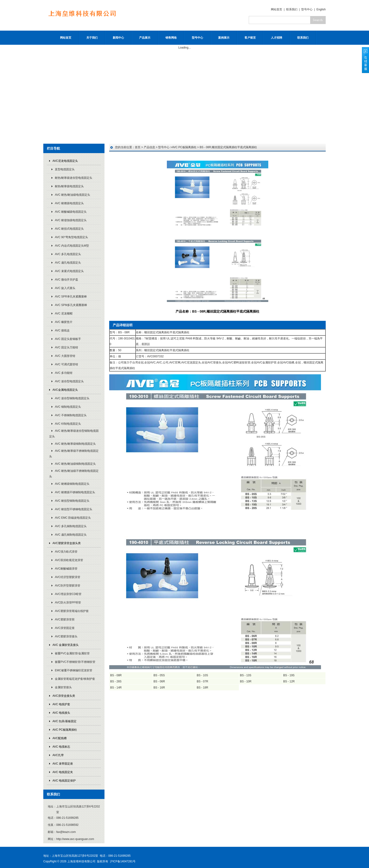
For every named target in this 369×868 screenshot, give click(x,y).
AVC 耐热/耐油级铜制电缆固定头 (75, 464)
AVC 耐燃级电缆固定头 (69, 203)
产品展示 (145, 38)
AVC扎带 (58, 755)
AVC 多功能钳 (64, 373)
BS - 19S (289, 675)
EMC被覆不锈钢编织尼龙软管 (74, 670)
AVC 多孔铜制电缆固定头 (71, 526)
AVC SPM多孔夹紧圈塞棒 (71, 305)
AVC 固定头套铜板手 (68, 339)
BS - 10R (246, 681)
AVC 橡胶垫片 (64, 322)
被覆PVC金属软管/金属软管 (72, 653)
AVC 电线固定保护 (64, 781)
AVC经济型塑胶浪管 (68, 577)
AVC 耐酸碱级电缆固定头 (71, 212)
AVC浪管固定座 (65, 628)
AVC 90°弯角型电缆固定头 (71, 237)
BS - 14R (116, 688)
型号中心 (307, 9)
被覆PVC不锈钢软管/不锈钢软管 (75, 662)
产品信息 (149, 147)
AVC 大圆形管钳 (65, 356)
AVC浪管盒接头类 (64, 696)
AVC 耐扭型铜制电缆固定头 (72, 501)
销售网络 (171, 38)
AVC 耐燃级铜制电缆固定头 (72, 484)
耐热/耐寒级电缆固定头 (69, 186)
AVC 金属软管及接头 (66, 645)
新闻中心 (118, 38)
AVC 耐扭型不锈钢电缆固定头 (74, 509)
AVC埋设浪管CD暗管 (68, 594)
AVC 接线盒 (62, 330)
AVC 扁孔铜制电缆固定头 (71, 535)
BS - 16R (159, 688)
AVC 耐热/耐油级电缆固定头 (72, 195)
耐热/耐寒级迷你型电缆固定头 (74, 178)
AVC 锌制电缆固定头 (68, 424)
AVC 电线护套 (61, 704)
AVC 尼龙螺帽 (64, 314)
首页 (138, 147)
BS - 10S (202, 675)
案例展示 (224, 38)
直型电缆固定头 (65, 169)
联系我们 (292, 9)
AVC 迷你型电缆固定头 (69, 381)
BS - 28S (116, 681)
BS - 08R (116, 675)
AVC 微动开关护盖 (66, 280)
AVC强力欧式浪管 (66, 552)
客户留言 (250, 38)
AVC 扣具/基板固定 (64, 721)
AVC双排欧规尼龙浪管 (69, 560)
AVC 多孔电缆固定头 (68, 254)
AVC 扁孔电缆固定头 (68, 263)
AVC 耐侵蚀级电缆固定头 (71, 220)
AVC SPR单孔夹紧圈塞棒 (71, 297)
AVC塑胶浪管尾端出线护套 (72, 611)
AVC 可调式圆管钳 (66, 364)
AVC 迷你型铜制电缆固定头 (72, 398)
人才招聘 (277, 38)
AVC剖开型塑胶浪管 (68, 586)
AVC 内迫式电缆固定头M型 (72, 246)
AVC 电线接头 (61, 713)
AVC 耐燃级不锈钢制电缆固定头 (75, 492)
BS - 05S (159, 675)
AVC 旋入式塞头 (65, 288)
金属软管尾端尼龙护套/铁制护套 (75, 679)
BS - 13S (246, 675)
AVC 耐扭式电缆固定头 (69, 229)
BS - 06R (159, 681)
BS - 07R (203, 681)
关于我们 (92, 38)
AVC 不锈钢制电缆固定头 (71, 415)
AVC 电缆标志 (61, 747)
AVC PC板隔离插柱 (65, 730)
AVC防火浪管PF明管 (68, 603)
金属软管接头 (63, 687)
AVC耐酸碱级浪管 (66, 569)
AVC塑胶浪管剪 (65, 619)
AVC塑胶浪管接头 (66, 636)
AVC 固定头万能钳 (66, 347)
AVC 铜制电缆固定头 (68, 407)
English (321, 9)
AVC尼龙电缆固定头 (65, 161)
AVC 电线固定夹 (63, 772)
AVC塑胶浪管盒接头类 (67, 543)
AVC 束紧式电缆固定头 (69, 271)
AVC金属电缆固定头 (65, 390)
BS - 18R (203, 688)
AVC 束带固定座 (63, 764)
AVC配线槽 (60, 738)
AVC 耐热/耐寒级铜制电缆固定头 (75, 444)
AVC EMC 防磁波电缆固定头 (73, 518)
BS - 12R (289, 681)
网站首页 (277, 9)
